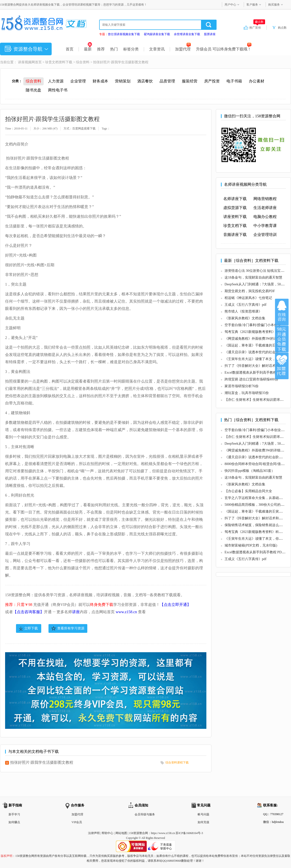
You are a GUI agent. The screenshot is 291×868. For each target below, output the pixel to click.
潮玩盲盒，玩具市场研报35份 (247, 393)
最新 (88, 49)
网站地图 (121, 833)
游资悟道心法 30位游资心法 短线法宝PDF (256, 271)
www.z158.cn (126, 612)
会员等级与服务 (145, 814)
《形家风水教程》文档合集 (245, 318)
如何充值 (203, 822)
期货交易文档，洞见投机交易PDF (250, 291)
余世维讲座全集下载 (187, 34)
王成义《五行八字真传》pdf (246, 305)
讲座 (76, 612)
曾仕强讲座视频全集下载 (124, 34)
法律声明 (94, 833)
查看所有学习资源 (71, 628)
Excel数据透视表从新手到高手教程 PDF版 (256, 373)
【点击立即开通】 (175, 605)
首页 (70, 49)
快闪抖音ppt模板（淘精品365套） (250, 471)
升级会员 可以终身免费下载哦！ (224, 49)
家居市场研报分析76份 (242, 386)
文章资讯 (157, 49)
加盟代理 (183, 49)
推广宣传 (257, 27)
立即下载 (31, 628)
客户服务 (252, 5)
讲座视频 (25, 62)
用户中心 (230, 5)
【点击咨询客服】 (28, 612)
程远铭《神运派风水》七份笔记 (248, 298)
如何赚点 (14, 822)
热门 (114, 49)
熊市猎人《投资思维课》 (243, 311)
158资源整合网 (138, 833)
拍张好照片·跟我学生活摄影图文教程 (42, 762)
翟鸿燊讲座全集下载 (157, 34)
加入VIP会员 (282, 339)
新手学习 (14, 814)
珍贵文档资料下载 (59, 62)
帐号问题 (203, 814)
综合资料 (83, 62)
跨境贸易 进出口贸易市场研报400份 (251, 379)
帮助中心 (107, 833)
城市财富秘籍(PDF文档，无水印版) (251, 545)
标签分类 (131, 49)
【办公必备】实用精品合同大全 (248, 491)
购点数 (282, 28)
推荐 (101, 49)
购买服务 (274, 5)
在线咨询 (282, 312)
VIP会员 (77, 822)
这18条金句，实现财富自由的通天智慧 (253, 277)
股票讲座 (210, 34)
